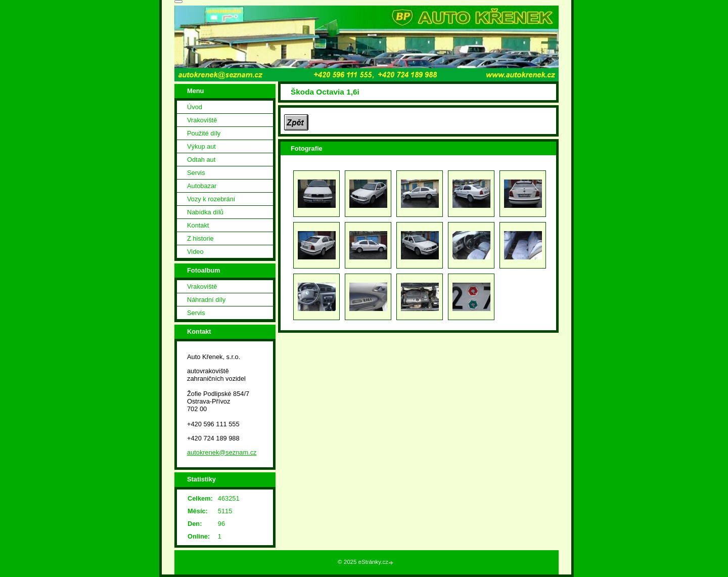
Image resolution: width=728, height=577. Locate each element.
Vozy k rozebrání (211, 199)
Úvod (195, 107)
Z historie (200, 238)
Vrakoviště (202, 120)
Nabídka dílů (205, 212)
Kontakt (198, 225)
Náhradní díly (206, 300)
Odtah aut (201, 160)
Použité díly (204, 133)
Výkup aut (201, 146)
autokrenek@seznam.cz (222, 452)
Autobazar (202, 186)
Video (195, 252)
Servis (196, 173)
